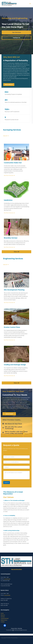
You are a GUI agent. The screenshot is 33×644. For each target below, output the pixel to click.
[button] (16, 32)
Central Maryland (5, 618)
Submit (7, 483)
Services (3, 617)
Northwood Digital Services (20, 630)
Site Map (20, 628)
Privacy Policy (14, 628)
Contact (3, 622)
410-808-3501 (7, 579)
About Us (3, 615)
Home (2, 613)
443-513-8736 (7, 595)
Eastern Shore (4, 620)
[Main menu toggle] (30, 4)
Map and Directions (16, 569)
